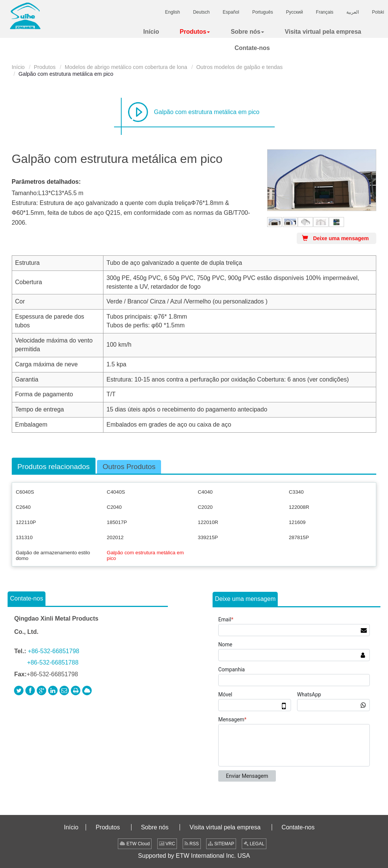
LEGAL (254, 844)
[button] (195, 32)
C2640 (23, 507)
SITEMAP (221, 844)
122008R (299, 507)
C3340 (296, 492)
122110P (26, 522)
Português (263, 12)
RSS (192, 844)
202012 (115, 537)
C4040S (116, 492)
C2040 (114, 507)
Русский (295, 12)
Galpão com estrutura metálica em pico (207, 112)
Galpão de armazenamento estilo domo (53, 555)
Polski (378, 12)
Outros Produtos (129, 467)
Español (231, 12)
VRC (167, 844)
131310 (24, 537)
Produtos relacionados (54, 467)
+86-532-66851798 (54, 651)
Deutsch (201, 12)
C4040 (205, 492)
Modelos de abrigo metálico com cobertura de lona (126, 67)
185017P (117, 522)
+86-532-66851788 (53, 662)
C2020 (205, 507)
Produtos (45, 67)
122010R (208, 522)
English (173, 12)
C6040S (25, 492)
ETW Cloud (135, 844)
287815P (299, 537)
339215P (208, 537)
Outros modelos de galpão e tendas (239, 67)
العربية (353, 12)
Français (325, 12)
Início (18, 67)
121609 (297, 522)
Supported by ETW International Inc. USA (194, 856)
